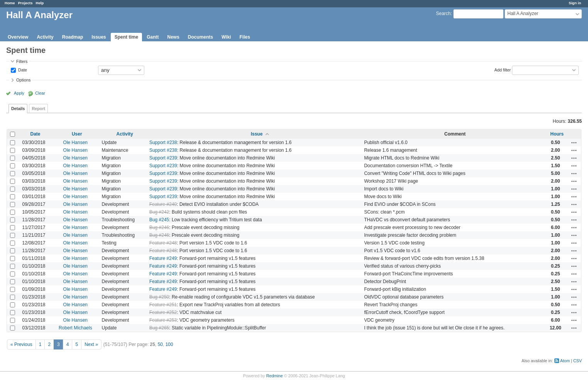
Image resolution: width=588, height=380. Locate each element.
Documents (200, 37)
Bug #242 (159, 212)
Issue (257, 134)
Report (38, 109)
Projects (25, 3)
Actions (574, 142)
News (173, 37)
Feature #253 (163, 320)
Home (10, 3)
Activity (45, 37)
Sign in (575, 3)
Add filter (503, 70)
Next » (91, 344)
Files (245, 37)
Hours (557, 134)
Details (18, 109)
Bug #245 (159, 220)
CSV (578, 361)
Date (22, 70)
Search (443, 14)
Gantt (153, 37)
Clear (40, 93)
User (77, 134)
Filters (22, 61)
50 (160, 344)
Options (23, 80)
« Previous (21, 344)
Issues (99, 37)
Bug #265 (159, 328)
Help (40, 3)
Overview (18, 37)
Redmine (275, 376)
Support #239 (163, 158)
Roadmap (73, 37)
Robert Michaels (75, 328)
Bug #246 (159, 227)
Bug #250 (159, 297)
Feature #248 (163, 243)
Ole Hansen (75, 142)
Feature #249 (163, 258)
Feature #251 (163, 305)
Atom (565, 361)
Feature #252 (163, 312)
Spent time (126, 37)
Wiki (226, 37)
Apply (19, 93)
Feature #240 (163, 204)
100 (169, 344)
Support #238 (163, 142)
